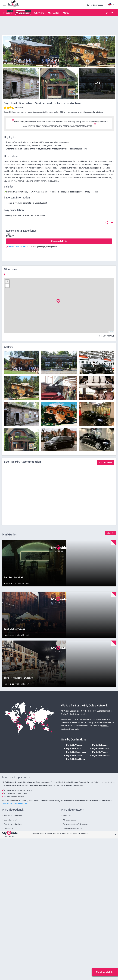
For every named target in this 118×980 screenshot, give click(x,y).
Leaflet (111, 332)
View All (111, 533)
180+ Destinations (82, 719)
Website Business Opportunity (14, 804)
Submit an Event (11, 820)
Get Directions (107, 336)
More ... (66, 13)
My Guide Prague (100, 745)
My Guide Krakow (74, 755)
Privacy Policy (66, 833)
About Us (67, 815)
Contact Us (9, 829)
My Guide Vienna (100, 752)
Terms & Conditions (80, 833)
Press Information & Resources (76, 824)
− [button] (7, 286)
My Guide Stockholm (76, 759)
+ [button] (7, 282)
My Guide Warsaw (74, 745)
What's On (39, 13)
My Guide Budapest (101, 755)
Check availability (59, 241)
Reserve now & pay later (17, 247)
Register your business (13, 815)
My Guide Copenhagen (76, 752)
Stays (7, 13)
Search (109, 13)
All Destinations (70, 820)
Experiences (23, 13)
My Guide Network (102, 711)
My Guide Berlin (73, 748)
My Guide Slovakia (100, 748)
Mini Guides (53, 13)
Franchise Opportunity (72, 829)
